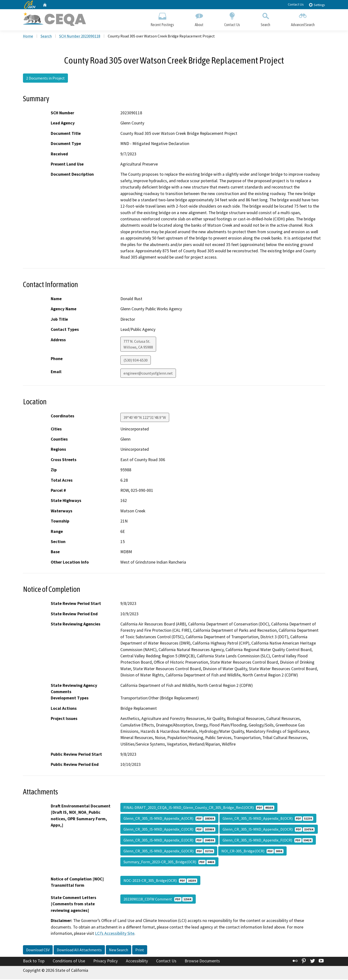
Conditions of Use (69, 961)
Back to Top (34, 961)
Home (28, 36)
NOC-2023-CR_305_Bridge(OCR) (160, 881)
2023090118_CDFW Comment (158, 900)
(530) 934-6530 (136, 361)
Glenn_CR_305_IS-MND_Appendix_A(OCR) (169, 819)
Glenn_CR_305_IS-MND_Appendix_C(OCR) (169, 830)
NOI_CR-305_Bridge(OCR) (252, 851)
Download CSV (38, 950)
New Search (119, 950)
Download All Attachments (79, 950)
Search (265, 19)
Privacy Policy (105, 961)
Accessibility (137, 961)
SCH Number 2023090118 (80, 36)
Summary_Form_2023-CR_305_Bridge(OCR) (169, 862)
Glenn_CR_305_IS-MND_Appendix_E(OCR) (169, 841)
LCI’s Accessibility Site (115, 934)
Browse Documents (202, 961)
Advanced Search (303, 19)
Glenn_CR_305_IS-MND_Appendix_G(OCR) (169, 851)
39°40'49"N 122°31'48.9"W (145, 418)
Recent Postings (162, 19)
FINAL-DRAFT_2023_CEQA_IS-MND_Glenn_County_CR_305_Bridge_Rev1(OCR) (199, 808)
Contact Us (296, 4)
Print (140, 950)
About (199, 19)
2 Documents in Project (45, 79)
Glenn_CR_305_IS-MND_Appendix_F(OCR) (268, 841)
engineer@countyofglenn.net (148, 374)
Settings (317, 5)
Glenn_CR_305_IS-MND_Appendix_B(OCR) (268, 819)
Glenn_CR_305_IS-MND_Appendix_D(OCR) (269, 830)
